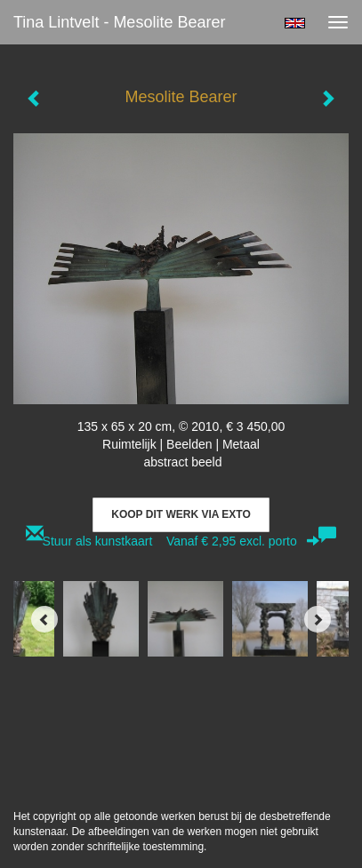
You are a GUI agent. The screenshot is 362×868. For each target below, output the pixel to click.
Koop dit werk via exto (181, 514)
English (295, 23)
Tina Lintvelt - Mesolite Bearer (119, 22)
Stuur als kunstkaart (181, 541)
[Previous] (44, 619)
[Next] (318, 619)
